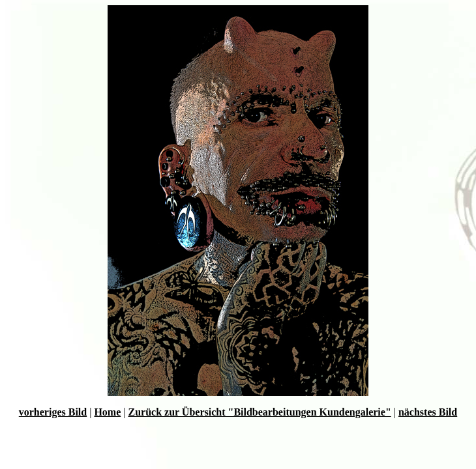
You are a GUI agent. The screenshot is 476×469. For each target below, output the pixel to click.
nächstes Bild (428, 412)
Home (107, 412)
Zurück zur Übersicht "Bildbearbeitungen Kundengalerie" (259, 412)
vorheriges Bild (53, 412)
